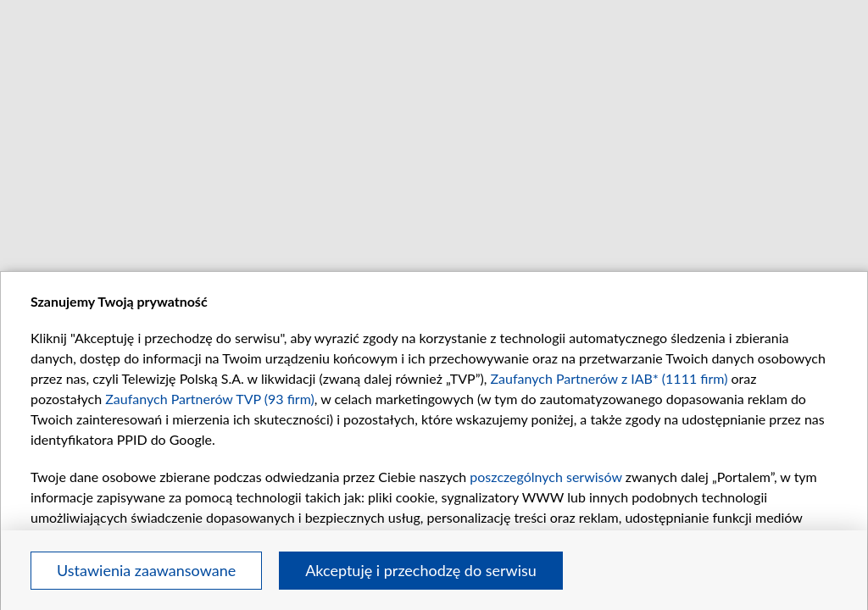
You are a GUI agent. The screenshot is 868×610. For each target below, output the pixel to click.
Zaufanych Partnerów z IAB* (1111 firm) (609, 378)
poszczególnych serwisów (545, 477)
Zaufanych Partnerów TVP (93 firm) (210, 399)
